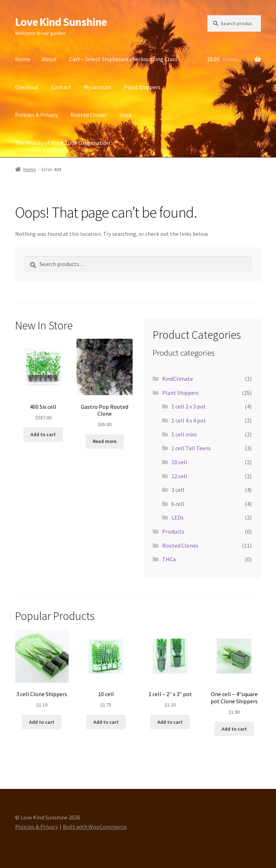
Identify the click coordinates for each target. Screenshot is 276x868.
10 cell (179, 462)
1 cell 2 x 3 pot (189, 406)
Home (23, 59)
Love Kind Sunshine (61, 22)
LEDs (178, 517)
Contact (61, 87)
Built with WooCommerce (95, 827)
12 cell (179, 476)
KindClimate (178, 379)
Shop (126, 115)
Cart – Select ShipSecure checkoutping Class (123, 59)
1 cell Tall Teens (191, 448)
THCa (169, 559)
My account (98, 87)
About (49, 59)
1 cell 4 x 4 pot (189, 420)
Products (173, 531)
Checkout (27, 87)
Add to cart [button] (43, 434)
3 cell (178, 490)
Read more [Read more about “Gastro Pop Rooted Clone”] (105, 441)
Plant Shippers (142, 87)
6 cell (178, 504)
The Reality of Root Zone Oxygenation (63, 143)
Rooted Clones (89, 115)
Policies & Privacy (36, 115)
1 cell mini (184, 434)
